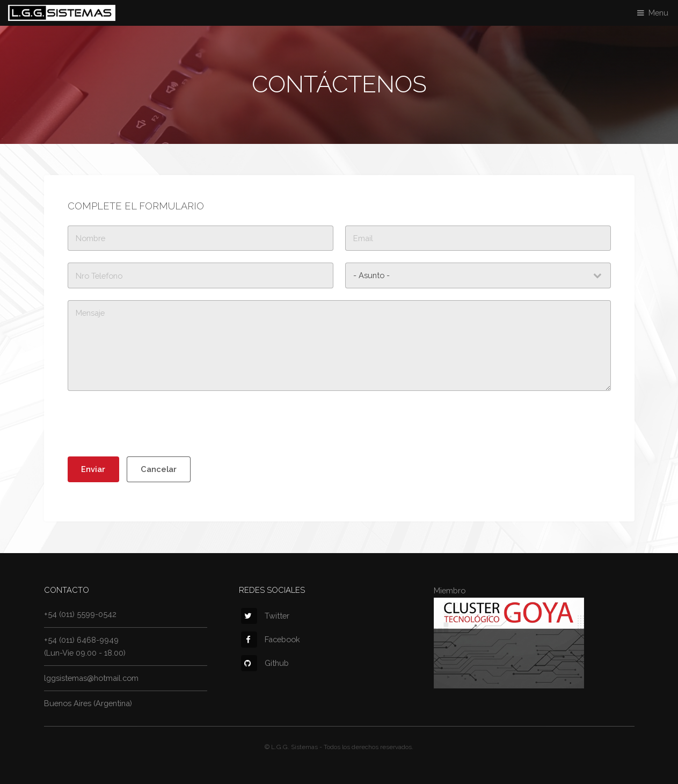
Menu (658, 13)
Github (265, 663)
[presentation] (149, 424)
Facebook (271, 639)
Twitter (265, 616)
